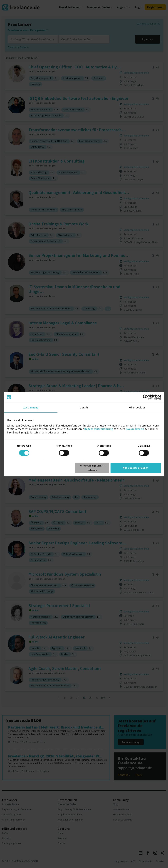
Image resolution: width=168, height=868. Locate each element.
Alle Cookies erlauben (136, 468)
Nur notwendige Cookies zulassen (92, 468)
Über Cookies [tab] (137, 407)
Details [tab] (84, 407)
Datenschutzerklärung (99, 429)
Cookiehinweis (135, 429)
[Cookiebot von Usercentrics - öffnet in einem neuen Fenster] (146, 397)
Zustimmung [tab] (31, 407)
